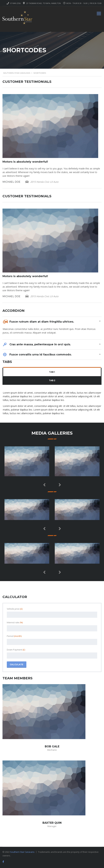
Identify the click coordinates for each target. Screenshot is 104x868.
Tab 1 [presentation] (52, 372)
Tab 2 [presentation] (52, 380)
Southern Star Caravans (22, 852)
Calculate (17, 664)
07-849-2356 (15, 3)
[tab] (52, 372)
